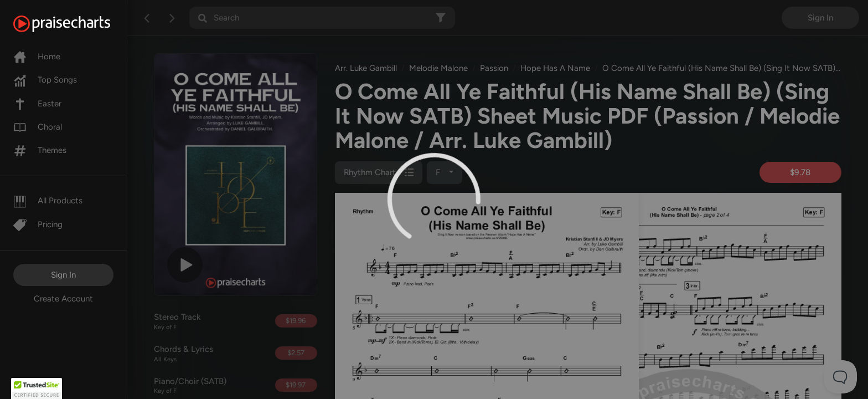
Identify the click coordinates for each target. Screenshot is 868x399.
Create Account (63, 299)
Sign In (63, 275)
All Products (48, 201)
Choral (38, 127)
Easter (37, 104)
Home (37, 57)
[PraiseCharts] (76, 24)
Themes (40, 150)
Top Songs (45, 80)
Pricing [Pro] (38, 224)
